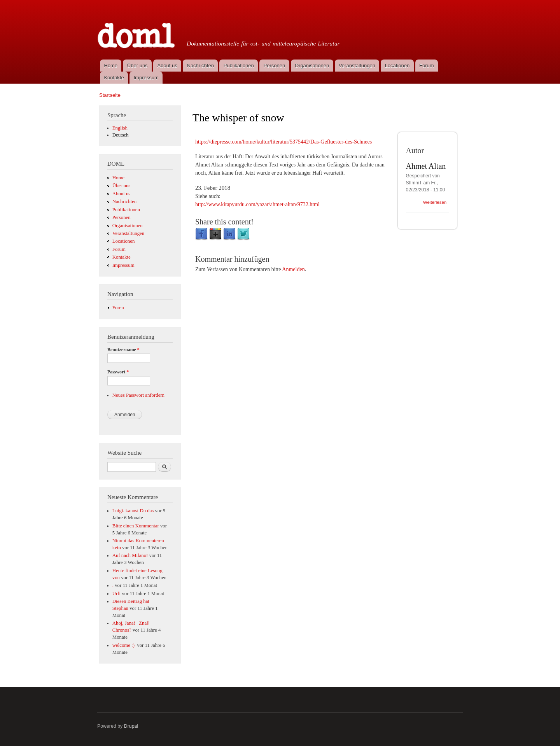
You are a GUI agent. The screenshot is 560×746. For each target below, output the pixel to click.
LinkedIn (229, 234)
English (120, 128)
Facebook (201, 234)
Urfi (116, 594)
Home (111, 66)
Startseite (110, 95)
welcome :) (124, 645)
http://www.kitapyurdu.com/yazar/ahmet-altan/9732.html (257, 204)
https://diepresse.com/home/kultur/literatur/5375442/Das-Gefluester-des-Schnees (283, 142)
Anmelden (293, 269)
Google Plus (215, 234)
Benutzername (123, 350)
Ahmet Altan (426, 166)
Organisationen (312, 66)
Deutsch (121, 135)
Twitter (243, 234)
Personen (275, 66)
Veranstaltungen (357, 66)
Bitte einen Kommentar (136, 526)
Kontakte (114, 78)
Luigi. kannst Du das (133, 511)
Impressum (146, 78)
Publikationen (239, 66)
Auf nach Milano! (130, 555)
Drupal (131, 726)
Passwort (118, 372)
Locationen (397, 66)
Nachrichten (200, 66)
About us (167, 66)
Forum (427, 66)
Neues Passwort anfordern (138, 395)
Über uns (137, 66)
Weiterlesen (435, 202)
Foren (118, 308)
